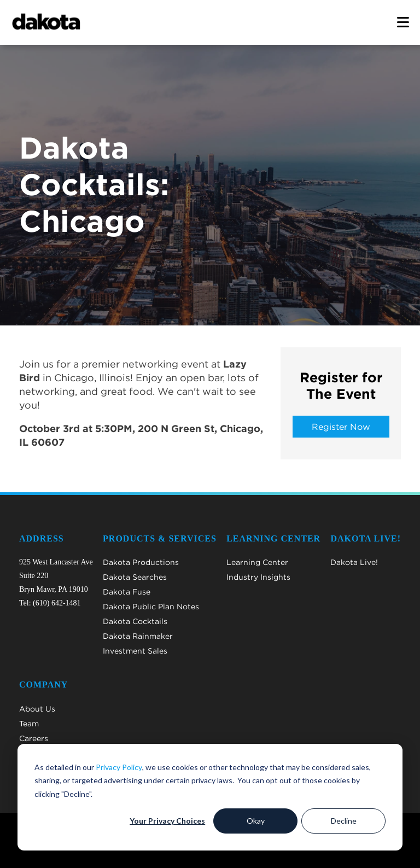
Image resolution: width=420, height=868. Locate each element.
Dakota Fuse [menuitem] (127, 592)
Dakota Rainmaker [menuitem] (138, 636)
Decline (344, 821)
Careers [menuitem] (34, 738)
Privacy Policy (119, 767)
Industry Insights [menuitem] (258, 577)
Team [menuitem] (29, 724)
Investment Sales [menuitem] (135, 651)
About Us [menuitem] (37, 709)
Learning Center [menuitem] (257, 562)
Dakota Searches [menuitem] (135, 577)
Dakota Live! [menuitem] (354, 562)
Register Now (341, 427)
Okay (256, 821)
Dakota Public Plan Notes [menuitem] (151, 607)
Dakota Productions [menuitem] (141, 562)
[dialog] (210, 797)
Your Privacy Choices (167, 821)
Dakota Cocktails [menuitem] (135, 621)
